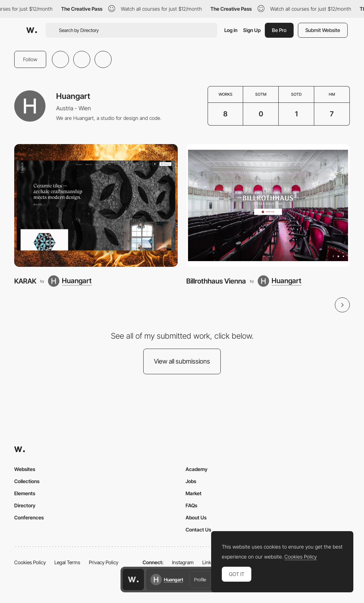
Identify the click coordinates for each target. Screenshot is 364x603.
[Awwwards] (32, 30)
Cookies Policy (30, 562)
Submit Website (323, 30)
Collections (27, 481)
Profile (200, 580)
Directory (25, 505)
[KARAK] (96, 205)
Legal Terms (67, 562)
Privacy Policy (104, 562)
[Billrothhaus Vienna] (268, 205)
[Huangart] (70, 281)
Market (194, 493)
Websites (25, 469)
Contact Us (198, 530)
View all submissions (182, 361)
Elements (25, 493)
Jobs (191, 481)
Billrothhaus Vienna (216, 281)
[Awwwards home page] (133, 580)
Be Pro (279, 30)
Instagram (183, 562)
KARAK (25, 281)
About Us (196, 517)
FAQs (191, 505)
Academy (197, 469)
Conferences (29, 517)
